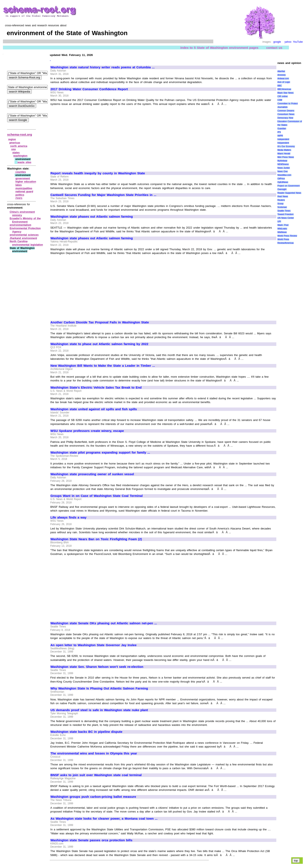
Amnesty (281, 75)
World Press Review (287, 236)
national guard (24, 192)
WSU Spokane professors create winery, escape (87, 431)
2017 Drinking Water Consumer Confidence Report (89, 89)
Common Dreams (286, 111)
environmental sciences (24, 235)
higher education (26, 182)
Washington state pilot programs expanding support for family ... (100, 453)
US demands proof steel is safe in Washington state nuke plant (99, 710)
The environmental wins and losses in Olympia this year (94, 753)
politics (20, 195)
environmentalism (20, 225)
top (296, 861)
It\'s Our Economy (286, 146)
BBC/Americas (284, 89)
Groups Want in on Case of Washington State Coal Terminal (97, 496)
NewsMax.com (284, 175)
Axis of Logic (284, 82)
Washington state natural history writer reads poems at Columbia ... (103, 67)
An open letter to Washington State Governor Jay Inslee (94, 645)
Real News (283, 196)
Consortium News (286, 114)
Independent (283, 139)
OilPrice (281, 179)
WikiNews (282, 232)
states (16, 153)
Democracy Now (285, 118)
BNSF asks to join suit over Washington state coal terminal (96, 775)
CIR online (282, 96)
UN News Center (286, 218)
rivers (19, 198)
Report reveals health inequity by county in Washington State (98, 173)
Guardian (282, 129)
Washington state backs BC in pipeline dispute (86, 732)
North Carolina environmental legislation (26, 243)
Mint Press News (286, 157)
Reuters (281, 200)
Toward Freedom (285, 214)
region (12, 139)
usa (14, 149)
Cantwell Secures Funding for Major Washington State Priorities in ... (103, 195)
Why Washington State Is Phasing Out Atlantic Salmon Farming (99, 688)
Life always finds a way (68, 517)
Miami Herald (284, 154)
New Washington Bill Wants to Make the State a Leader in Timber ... (103, 366)
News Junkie (283, 168)
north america (19, 146)
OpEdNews (283, 182)
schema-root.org (20, 134)
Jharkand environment (23, 238)
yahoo (288, 42)
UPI (279, 222)
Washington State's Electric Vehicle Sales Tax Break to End (96, 388)
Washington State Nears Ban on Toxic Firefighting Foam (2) (96, 539)
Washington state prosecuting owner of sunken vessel (92, 474)
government (23, 179)
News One (282, 171)
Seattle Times (284, 211)
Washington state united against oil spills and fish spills (94, 409)
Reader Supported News (289, 193)
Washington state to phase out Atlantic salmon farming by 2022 (99, 344)
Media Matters (284, 150)
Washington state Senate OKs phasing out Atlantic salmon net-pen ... (104, 623)
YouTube (298, 42)
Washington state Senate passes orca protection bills (91, 840)
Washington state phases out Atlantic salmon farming (92, 217)
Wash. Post (283, 225)
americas (15, 143)
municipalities (24, 188)
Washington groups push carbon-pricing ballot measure (93, 797)
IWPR (280, 136)
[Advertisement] (86, 137)
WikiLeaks (282, 229)
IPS (279, 132)
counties (20, 172)
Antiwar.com (283, 79)
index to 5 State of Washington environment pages (219, 48)
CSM (280, 100)
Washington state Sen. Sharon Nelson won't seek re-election (97, 667)
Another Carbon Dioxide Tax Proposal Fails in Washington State (100, 322)
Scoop (280, 204)
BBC (280, 86)
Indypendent (283, 143)
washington (20, 156)
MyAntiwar (282, 161)
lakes (18, 185)
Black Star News (285, 93)
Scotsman (282, 207)
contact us (274, 48)
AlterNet (281, 71)
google (277, 42)
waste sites (24, 162)
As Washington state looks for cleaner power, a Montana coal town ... (104, 819)
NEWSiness (283, 164)
